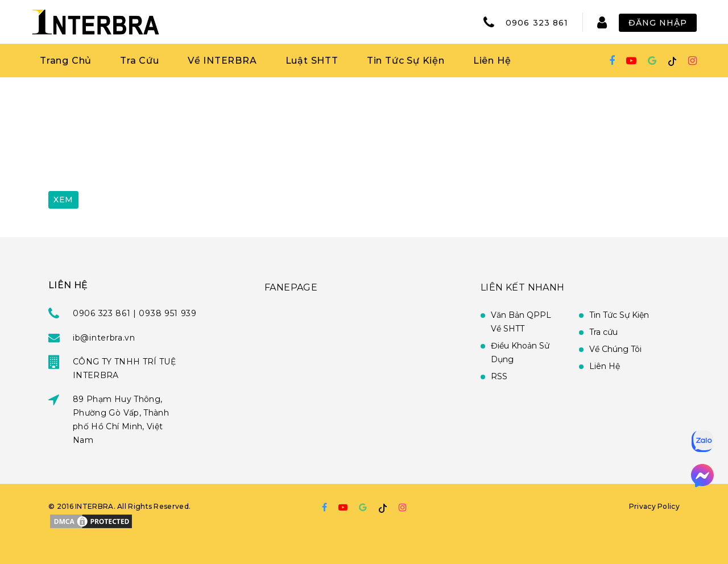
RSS (499, 376)
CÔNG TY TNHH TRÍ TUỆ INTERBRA (124, 368)
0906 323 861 (537, 23)
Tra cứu (603, 332)
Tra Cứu (140, 61)
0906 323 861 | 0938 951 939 (135, 313)
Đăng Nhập (658, 23)
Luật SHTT (312, 61)
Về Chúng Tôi (615, 349)
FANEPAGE (291, 287)
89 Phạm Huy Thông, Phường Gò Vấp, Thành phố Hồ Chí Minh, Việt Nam (121, 420)
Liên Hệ (492, 61)
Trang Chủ (66, 61)
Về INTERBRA (222, 61)
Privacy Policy (654, 506)
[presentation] (135, 155)
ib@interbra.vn (104, 338)
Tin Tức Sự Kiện (406, 61)
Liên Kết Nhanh (523, 287)
